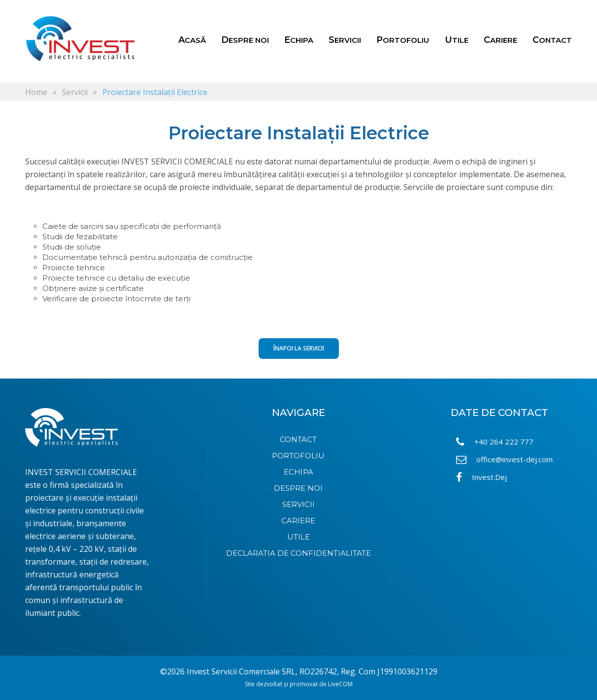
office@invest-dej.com (504, 460)
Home (36, 92)
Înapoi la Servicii (299, 348)
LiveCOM (340, 684)
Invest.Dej (481, 477)
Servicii (75, 92)
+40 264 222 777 (495, 442)
